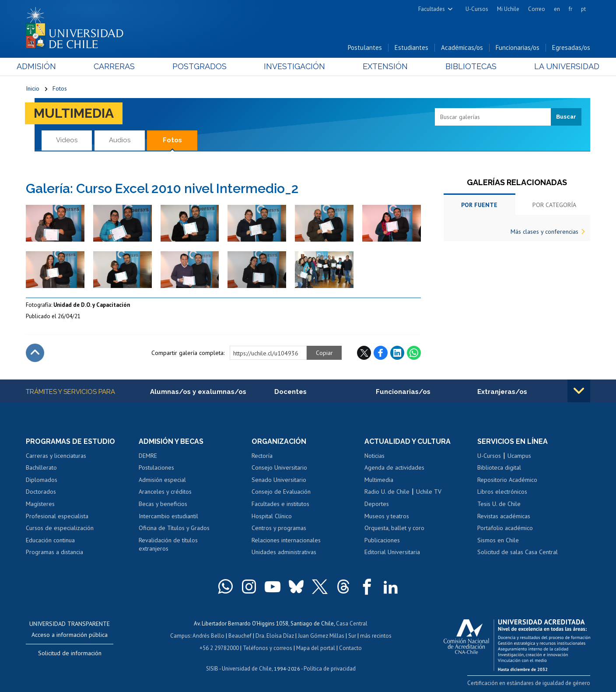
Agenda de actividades (394, 467)
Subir (35, 353)
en (557, 9)
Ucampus (519, 456)
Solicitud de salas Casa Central (518, 552)
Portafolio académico (505, 528)
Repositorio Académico (507, 480)
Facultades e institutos (280, 504)
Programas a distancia (54, 552)
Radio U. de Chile (387, 492)
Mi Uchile (508, 9)
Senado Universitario (279, 480)
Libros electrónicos (502, 492)
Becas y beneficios (163, 504)
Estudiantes (411, 47)
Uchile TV (429, 492)
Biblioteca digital (499, 467)
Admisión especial (162, 480)
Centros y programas (279, 528)
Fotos (60, 88)
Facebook (381, 353)
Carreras (120, 66)
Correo (537, 9)
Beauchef (240, 636)
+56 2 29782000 (219, 648)
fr (570, 9)
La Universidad (558, 66)
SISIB (212, 669)
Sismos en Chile (498, 540)
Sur (352, 636)
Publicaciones (382, 540)
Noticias (374, 456)
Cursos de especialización (60, 528)
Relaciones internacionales (286, 540)
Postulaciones (156, 467)
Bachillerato (41, 467)
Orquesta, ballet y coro (394, 528)
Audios (120, 140)
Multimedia (74, 113)
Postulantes (365, 47)
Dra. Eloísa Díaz (275, 636)
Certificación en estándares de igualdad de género (529, 683)
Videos (67, 140)
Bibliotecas (465, 66)
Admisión (45, 66)
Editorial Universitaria (392, 552)
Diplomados (42, 480)
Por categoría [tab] (554, 205)
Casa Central (352, 624)
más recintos (376, 636)
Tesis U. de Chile (499, 504)
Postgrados (203, 66)
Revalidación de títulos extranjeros (168, 544)
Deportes (377, 504)
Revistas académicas (504, 516)
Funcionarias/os (518, 47)
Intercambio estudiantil (168, 516)
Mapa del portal (316, 648)
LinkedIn (397, 353)
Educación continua (50, 540)
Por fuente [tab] (479, 205)
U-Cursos (477, 9)
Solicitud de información (70, 653)
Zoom (35, 209)
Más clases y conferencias (544, 232)
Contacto (350, 648)
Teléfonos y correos (268, 648)
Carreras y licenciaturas (56, 456)
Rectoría (262, 456)
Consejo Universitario (279, 467)
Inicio (33, 88)
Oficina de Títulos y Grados (174, 528)
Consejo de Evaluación (281, 492)
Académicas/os (462, 47)
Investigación (294, 66)
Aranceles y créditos (165, 492)
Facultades (432, 9)
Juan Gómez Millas (321, 636)
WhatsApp (414, 353)
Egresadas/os (571, 47)
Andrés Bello (208, 636)
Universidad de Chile (247, 669)
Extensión (382, 66)
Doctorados (41, 492)
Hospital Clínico (272, 516)
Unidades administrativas (284, 552)
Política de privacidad (330, 669)
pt (583, 9)
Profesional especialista (57, 516)
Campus (180, 636)
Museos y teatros (387, 516)
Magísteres (40, 504)
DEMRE (148, 456)
